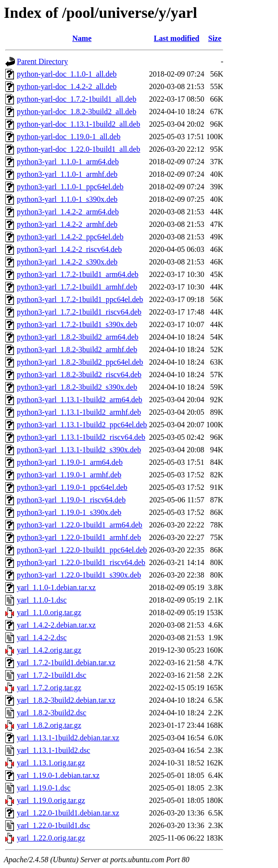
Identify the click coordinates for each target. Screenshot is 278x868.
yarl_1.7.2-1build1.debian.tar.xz (66, 663)
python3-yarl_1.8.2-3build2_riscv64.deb (79, 375)
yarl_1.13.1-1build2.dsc (53, 750)
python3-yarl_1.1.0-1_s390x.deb (67, 199)
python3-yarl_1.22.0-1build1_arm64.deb (80, 525)
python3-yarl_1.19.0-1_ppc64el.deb (72, 487)
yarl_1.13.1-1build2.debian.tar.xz (68, 738)
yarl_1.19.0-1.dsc (44, 788)
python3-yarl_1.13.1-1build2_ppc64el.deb (82, 425)
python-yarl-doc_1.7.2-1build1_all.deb (76, 99)
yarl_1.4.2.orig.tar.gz (49, 650)
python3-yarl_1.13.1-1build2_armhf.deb (79, 412)
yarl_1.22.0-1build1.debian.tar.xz (68, 813)
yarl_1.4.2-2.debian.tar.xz (56, 625)
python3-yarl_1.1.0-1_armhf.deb (67, 174)
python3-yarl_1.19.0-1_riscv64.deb (71, 500)
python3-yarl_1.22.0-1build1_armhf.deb (79, 537)
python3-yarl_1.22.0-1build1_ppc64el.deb (82, 550)
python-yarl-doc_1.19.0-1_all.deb (69, 137)
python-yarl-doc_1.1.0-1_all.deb (67, 74)
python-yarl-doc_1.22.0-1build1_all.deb (78, 149)
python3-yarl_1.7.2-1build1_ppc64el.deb (80, 299)
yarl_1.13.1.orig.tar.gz (51, 763)
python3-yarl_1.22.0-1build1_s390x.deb (79, 575)
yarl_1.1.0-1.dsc (42, 600)
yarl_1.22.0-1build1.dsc (53, 825)
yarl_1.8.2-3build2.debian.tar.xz (66, 700)
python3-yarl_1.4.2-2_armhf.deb (67, 224)
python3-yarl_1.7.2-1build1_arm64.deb (78, 274)
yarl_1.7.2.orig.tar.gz (49, 688)
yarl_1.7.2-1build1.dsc (51, 675)
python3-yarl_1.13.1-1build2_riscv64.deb (81, 437)
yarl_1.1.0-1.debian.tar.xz (56, 587)
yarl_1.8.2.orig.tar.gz (49, 725)
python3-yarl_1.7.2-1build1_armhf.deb (77, 287)
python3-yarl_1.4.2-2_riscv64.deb (69, 249)
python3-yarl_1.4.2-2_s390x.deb (67, 262)
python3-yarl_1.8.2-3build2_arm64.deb (78, 337)
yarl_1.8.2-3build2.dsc (51, 713)
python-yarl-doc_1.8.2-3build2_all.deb (76, 112)
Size (215, 38)
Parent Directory (42, 61)
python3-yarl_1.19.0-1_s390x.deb (69, 512)
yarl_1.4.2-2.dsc (42, 638)
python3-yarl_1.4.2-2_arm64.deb (68, 212)
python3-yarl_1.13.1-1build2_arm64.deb (80, 400)
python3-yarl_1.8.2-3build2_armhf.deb (77, 349)
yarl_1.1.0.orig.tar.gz (49, 612)
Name (82, 38)
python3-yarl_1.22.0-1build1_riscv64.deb (81, 562)
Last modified (177, 38)
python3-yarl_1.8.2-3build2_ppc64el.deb (80, 362)
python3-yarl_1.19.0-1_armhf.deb (69, 475)
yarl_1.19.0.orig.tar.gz (51, 800)
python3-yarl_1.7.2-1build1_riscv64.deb (79, 312)
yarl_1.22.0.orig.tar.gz (51, 838)
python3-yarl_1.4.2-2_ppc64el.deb (70, 237)
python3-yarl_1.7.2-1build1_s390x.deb (77, 324)
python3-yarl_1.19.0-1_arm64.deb (70, 462)
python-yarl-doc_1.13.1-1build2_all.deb (78, 124)
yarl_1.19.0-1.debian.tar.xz (58, 775)
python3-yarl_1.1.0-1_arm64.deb (68, 162)
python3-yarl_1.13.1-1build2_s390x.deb (79, 450)
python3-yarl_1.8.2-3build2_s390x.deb (77, 387)
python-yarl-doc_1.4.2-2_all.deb (67, 86)
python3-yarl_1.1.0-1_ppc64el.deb (70, 187)
